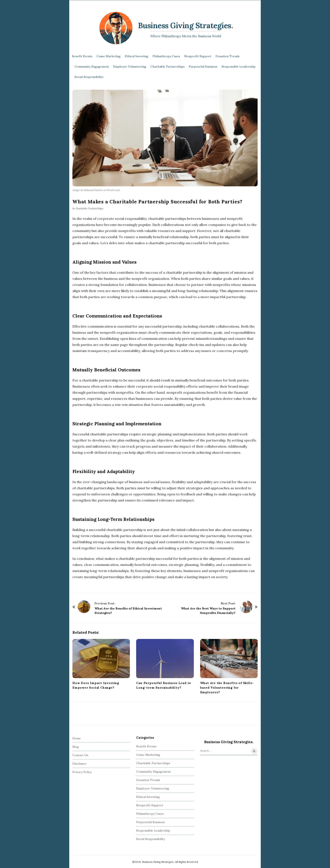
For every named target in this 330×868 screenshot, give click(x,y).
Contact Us (80, 755)
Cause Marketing (109, 56)
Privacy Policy (82, 772)
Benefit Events (82, 56)
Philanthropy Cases (166, 56)
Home (77, 738)
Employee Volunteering (130, 67)
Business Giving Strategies (185, 25)
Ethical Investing (137, 56)
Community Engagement (92, 67)
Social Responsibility (89, 77)
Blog (76, 747)
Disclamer (79, 764)
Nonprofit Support (198, 56)
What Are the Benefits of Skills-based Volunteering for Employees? (227, 688)
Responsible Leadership (239, 67)
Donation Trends (228, 56)
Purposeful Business (203, 67)
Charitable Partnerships (168, 67)
